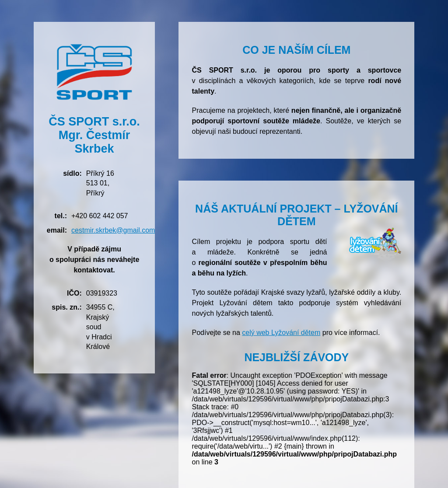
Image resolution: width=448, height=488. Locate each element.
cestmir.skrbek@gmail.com (113, 230)
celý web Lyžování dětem (281, 333)
